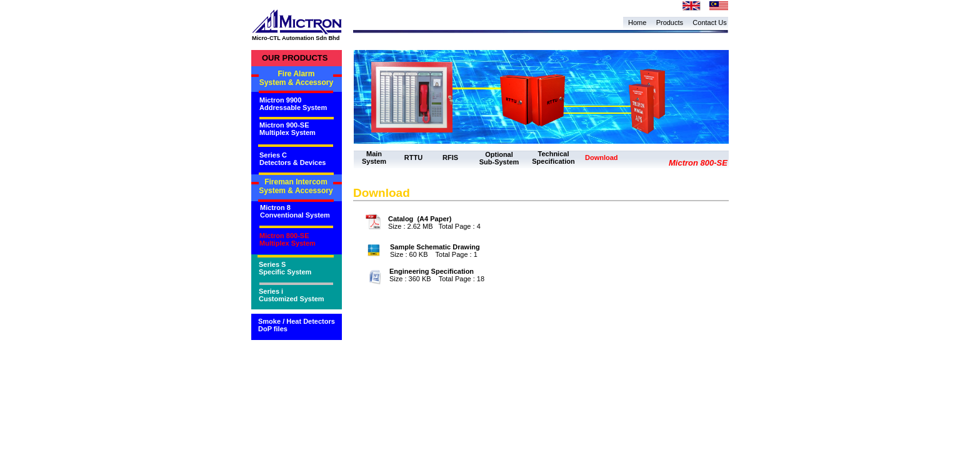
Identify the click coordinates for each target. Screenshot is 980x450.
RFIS (450, 157)
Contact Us (709, 22)
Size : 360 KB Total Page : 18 (437, 279)
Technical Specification (553, 157)
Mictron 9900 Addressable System (293, 104)
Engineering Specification (432, 271)
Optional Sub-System (499, 158)
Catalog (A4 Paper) (420, 219)
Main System (374, 157)
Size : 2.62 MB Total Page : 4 (434, 226)
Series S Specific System (285, 268)
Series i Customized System (292, 295)
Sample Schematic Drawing (435, 247)
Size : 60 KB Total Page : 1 (434, 254)
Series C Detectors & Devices (292, 159)
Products (670, 22)
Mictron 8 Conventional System (295, 211)
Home (637, 22)
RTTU (413, 157)
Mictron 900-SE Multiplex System (287, 129)
